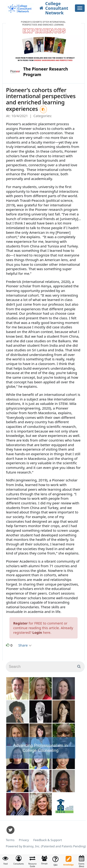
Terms (10, 840)
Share (25, 645)
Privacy (24, 840)
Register (20, 623)
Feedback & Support (48, 840)
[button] (19, 860)
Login (37, 632)
